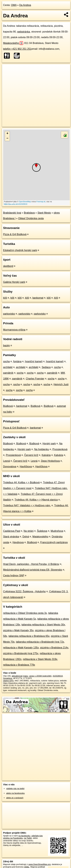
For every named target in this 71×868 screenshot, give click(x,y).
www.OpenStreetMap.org (40, 864)
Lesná (7, 461)
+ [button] (7, 134)
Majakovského (13, 43)
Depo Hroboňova (50, 461)
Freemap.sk (41, 202)
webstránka (24, 32)
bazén (7, 345)
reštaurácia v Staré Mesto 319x (40, 659)
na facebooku (24, 836)
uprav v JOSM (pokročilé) (40, 676)
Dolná (26, 537)
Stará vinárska (11, 537)
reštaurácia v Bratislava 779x (19, 665)
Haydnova (18, 542)
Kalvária (46, 455)
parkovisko (9, 314)
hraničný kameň (34, 361)
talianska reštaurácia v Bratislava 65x (29, 636)
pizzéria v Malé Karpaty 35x (18, 630)
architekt (8, 367)
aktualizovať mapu (20, 676)
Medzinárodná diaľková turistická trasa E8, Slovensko (33, 570)
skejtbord (8, 266)
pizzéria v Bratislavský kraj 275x (21, 653)
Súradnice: (8, 678)
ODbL (27, 867)
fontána (17, 361)
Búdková (8, 406)
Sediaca (46, 367)
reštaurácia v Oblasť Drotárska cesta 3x (25, 613)
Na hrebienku (42, 449)
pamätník (8, 373)
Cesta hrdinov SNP (14, 576)
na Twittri (28, 838)
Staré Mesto (44, 213)
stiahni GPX (8, 681)
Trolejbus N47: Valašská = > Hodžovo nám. (27, 505)
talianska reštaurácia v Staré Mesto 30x (43, 625)
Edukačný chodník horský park (20, 250)
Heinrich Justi (61, 384)
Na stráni (29, 531)
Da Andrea (25, 5)
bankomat (38, 298)
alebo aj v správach (15, 798)
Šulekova (42, 531)
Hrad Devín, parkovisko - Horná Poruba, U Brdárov (31, 564)
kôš (5, 298)
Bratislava (29, 213)
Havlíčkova (26, 467)
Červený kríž (31, 455)
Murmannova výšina (14, 330)
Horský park (49, 444)
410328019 (58, 676)
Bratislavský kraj (12, 213)
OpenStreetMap (25, 202)
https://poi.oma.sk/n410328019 (16, 204)
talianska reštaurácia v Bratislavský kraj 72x (40, 642)
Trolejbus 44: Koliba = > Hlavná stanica (36, 500)
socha (6, 361)
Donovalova (10, 467)
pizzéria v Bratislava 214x (54, 648)
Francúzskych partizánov (54, 542)
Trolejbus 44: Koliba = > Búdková (21, 482)
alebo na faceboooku (15, 793)
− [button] (7, 139)
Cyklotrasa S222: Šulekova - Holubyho (24, 591)
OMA (14, 5)
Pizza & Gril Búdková (15, 234)
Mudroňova (57, 531)
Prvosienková (60, 449)
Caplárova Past (12, 531)
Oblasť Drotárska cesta (31, 218)
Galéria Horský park (14, 282)
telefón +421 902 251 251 (17, 49)
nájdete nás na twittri (15, 788)
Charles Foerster (35, 379)
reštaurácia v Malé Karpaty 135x (21, 648)
